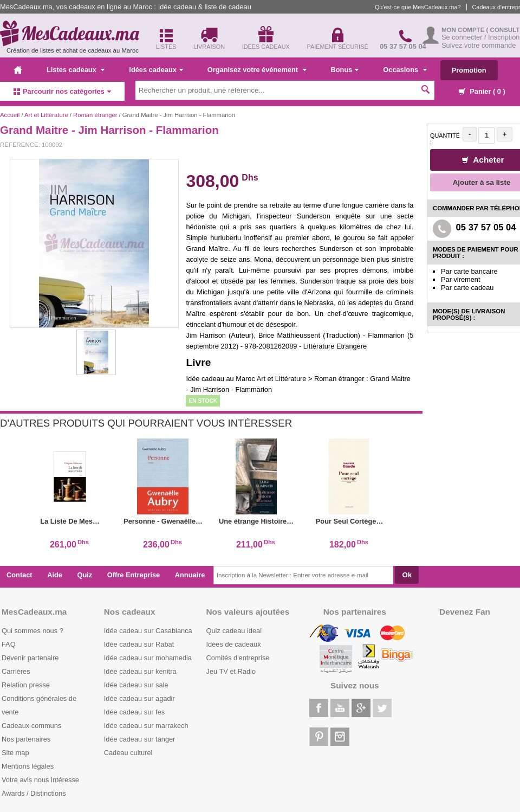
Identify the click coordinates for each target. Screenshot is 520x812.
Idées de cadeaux (234, 644)
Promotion (469, 70)
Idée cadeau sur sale (136, 685)
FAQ (9, 644)
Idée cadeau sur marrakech (146, 726)
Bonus (345, 70)
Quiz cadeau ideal (234, 631)
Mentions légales (28, 766)
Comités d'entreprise (238, 658)
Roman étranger (95, 115)
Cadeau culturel (128, 753)
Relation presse (26, 685)
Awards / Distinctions (34, 793)
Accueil (10, 115)
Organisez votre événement (257, 70)
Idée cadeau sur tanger (140, 739)
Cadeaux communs (31, 726)
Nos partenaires (26, 739)
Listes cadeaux (76, 70)
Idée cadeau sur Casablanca (148, 631)
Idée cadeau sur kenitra (140, 671)
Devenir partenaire (30, 658)
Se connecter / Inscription (480, 37)
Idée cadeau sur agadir (139, 698)
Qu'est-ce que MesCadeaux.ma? (418, 7)
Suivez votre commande (479, 45)
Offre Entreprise (134, 575)
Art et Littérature (47, 115)
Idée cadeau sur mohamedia (148, 658)
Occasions (405, 70)
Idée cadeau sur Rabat (139, 644)
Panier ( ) (482, 91)
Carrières (16, 671)
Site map (15, 753)
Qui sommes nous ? (32, 631)
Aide (55, 575)
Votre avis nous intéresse (40, 780)
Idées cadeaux (156, 70)
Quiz (85, 575)
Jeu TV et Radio (231, 671)
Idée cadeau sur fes (134, 712)
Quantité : (445, 139)
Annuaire (190, 575)
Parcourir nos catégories (62, 91)
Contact (19, 575)
